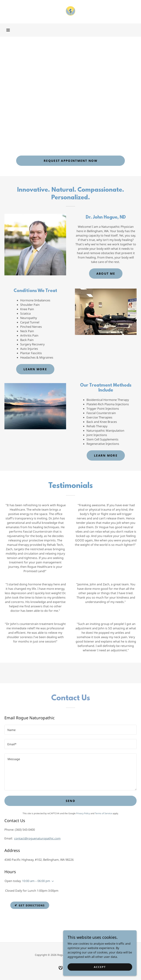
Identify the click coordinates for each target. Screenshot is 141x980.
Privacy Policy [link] (83, 813)
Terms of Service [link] (103, 813)
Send (70, 801)
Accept (100, 969)
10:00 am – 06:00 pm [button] (36, 881)
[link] (70, 12)
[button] (8, 30)
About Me (106, 274)
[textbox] (70, 730)
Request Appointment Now (70, 161)
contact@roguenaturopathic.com (37, 838)
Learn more (35, 369)
